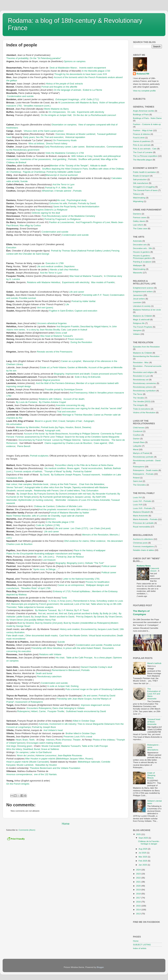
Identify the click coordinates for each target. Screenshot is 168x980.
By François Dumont (44, 494)
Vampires (137, 330)
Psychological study (77, 200)
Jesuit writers (139, 299)
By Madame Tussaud (46, 610)
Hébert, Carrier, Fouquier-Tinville (48, 711)
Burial (37, 749)
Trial (83, 491)
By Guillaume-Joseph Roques (66, 475)
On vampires (22, 752)
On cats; (72, 112)
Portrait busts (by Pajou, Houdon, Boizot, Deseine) (66, 427)
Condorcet (138, 431)
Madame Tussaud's (71, 746)
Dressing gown (25, 746)
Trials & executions (142, 409)
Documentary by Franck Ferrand (35, 440)
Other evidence (98, 541)
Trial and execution (54, 137)
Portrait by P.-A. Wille (56, 188)
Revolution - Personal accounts (147, 366)
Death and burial (44, 673)
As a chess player (103, 658)
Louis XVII (138, 505)
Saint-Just (138, 481)
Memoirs (51, 519)
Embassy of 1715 (62, 591)
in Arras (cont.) (65, 601)
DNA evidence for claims (76, 541)
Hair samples (25, 484)
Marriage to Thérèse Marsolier (77, 415)
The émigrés (139, 405)
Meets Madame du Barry (56, 109)
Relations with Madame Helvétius (44, 282)
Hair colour (12, 484)
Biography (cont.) (75, 563)
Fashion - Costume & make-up (147, 124)
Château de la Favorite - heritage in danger (149, 842)
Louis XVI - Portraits (142, 501)
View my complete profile (144, 91)
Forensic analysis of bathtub (28, 471)
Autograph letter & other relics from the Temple (48, 487)
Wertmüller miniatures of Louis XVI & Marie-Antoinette (83, 500)
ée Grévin (83, 636)
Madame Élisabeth (141, 512)
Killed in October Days (84, 721)
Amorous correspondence (19, 774)
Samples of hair (74, 421)
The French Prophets (143, 327)
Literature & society (142, 306)
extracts (79, 84)
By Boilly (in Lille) (108, 613)
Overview (60, 134)
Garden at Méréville (77, 367)
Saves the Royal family (65, 207)
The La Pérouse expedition (145, 156)
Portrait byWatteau (81, 591)
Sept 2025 (144, 838)
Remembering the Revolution (146, 356)
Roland (136, 478)
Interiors (50, 740)
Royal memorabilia (141, 527)
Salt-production (140, 179)
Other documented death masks (41, 636)
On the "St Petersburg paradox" (45, 58)
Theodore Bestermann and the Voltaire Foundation (55, 768)
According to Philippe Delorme (84, 434)
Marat (136, 449)
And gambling (59, 159)
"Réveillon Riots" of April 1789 (36, 588)
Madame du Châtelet (143, 316)
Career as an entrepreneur (71, 585)
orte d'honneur (64, 740)
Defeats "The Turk (94, 563)
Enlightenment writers (143, 291)
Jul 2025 (143, 853)
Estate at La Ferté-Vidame (53, 367)
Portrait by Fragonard (55, 219)
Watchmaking (139, 198)
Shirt (55, 421)
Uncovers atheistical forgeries (52, 323)
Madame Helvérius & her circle (147, 310)
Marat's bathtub (154, 663)
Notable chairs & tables (143, 550)
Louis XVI (137, 497)
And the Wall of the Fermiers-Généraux (55, 383)
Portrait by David (107, 696)
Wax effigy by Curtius (30, 225)
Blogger (100, 967)
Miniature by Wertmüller (28, 427)
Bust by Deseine (26, 623)
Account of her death (74, 399)
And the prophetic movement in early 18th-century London (68, 509)
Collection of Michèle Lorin (69, 506)
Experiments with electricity (91, 112)
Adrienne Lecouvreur (46, 755)
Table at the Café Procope (79, 658)
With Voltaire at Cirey (82, 156)
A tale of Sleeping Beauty (151, 775)
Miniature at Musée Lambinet (81, 134)
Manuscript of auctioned (62, 175)
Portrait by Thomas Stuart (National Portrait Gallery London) (81, 251)
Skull (70, 188)
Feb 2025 (143, 861)
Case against (100, 443)
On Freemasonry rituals (65, 140)
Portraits (72, 159)
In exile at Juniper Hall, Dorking (63, 686)
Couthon (137, 435)
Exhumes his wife (58, 203)
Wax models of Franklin (103, 282)
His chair (60, 658)
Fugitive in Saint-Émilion (61, 311)
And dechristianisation (88, 207)
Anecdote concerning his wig (70, 405)
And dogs (11, 746)
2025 (139, 834)
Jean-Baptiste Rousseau (70, 755)
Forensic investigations (143, 546)
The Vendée (139, 398)
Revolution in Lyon (141, 376)
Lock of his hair (82, 604)
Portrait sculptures (39, 456)
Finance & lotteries (141, 134)
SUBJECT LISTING (142, 945)
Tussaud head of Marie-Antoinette (154, 722)
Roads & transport (141, 176)
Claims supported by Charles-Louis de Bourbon (68, 443)
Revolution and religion (143, 372)
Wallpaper (138, 265)
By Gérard (99, 617)
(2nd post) (100, 528)
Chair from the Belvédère (92, 484)
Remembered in (60, 670)
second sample (24, 491)
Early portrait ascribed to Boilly (83, 613)
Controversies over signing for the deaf (80, 408)
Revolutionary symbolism (144, 391)
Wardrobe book (41, 484)
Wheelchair (48, 191)
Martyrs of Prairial (141, 453)
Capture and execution (86, 311)
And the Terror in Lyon (64, 184)
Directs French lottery (57, 143)
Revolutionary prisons (143, 387)
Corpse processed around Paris (107, 374)
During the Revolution (81, 342)
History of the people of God (60, 84)
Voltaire (136, 334)
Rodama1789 (143, 74)
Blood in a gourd (43, 421)
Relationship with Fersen (46, 491)
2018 (139, 894)
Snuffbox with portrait (89, 159)
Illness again (73, 468)
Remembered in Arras (84, 601)
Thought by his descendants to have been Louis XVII (81, 74)
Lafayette (137, 446)
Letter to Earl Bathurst (41, 752)
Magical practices (51, 380)
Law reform (138, 225)
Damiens (137, 214)
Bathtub (108, 468)
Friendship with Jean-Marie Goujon (74, 699)
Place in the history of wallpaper (90, 550)
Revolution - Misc (141, 362)
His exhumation (14, 424)
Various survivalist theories (96, 440)
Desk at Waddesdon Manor (63, 68)
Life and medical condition (50, 266)
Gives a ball (61, 333)
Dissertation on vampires (64, 125)
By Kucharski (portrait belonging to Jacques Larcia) (65, 497)
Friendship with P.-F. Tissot (95, 295)
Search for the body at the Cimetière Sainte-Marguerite (92, 437)
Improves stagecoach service (95, 705)
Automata (43, 724)
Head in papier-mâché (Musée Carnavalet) (28, 762)
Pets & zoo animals (142, 145)
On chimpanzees (57, 112)
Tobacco (137, 194)
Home (66, 824)
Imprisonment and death (78, 374)
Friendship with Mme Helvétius (47, 648)
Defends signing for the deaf (46, 213)
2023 (139, 874)
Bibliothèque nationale (89, 762)
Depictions (69, 266)
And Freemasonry (78, 393)
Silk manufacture (141, 183)
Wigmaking (138, 201)
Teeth (32, 740)
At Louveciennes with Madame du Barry (78, 103)
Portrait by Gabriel (82, 471)
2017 (139, 898)
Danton (136, 439)
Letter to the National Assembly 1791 (81, 579)
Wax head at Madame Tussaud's (86, 276)
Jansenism (138, 295)
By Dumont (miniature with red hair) (73, 494)
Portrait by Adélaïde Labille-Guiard (64, 172)
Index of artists (140, 948)
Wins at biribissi (36, 143)
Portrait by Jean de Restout (70, 557)
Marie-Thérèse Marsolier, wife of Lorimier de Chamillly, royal (45, 516)
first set (42, 613)
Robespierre (23, 711)
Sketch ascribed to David (62, 617)
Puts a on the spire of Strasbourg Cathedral (94, 689)
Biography (59, 374)
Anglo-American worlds (143, 111)
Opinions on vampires (75, 61)
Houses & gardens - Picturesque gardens (142, 257)
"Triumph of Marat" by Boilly (58, 471)
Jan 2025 (143, 865)
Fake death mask (15, 636)
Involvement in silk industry (63, 724)
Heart (18, 740)
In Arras (52, 601)
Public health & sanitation (144, 172)
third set (63, 613)
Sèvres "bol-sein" (15, 487)
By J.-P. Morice (66, 610)
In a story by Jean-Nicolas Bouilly (43, 330)
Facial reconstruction (92, 468)
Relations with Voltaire (50, 399)
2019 (139, 890)
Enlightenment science (143, 288)
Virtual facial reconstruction (102, 636)
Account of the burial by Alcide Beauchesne (46, 434)
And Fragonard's (93, 222)
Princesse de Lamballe (143, 523)
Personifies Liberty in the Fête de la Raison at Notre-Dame (84, 465)
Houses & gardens (141, 252)
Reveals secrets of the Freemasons (55, 352)
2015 (139, 906)
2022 (139, 878)
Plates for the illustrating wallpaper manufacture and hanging (43, 554)
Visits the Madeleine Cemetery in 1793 (65, 153)
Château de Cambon (44, 506)
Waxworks (138, 273)
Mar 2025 (143, 857)
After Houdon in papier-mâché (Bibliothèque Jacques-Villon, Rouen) (59, 759)
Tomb (64, 598)
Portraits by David (87, 203)
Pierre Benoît (24, 446)
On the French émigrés (18, 784)
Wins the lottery (14, 749)
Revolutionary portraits (143, 457)
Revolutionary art (141, 380)
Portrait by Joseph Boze (44, 727)
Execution (11, 247)
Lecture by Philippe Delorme (66, 440)
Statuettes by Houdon (46, 765)
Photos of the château (104, 740)
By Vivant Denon (114, 617)
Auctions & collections (143, 539)
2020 (139, 886)
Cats (63, 330)
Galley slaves (139, 221)
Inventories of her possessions (36, 159)
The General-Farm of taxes (145, 190)
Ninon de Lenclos (26, 755)
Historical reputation (75, 137)
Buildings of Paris (141, 114)
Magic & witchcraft (141, 319)
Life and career (77, 292)
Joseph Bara (139, 442)
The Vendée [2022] (142, 401)
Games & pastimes (142, 141)
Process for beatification (98, 582)
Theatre (77, 740)
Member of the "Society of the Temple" (69, 166)
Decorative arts (140, 245)
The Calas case (140, 228)
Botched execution (96, 147)
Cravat (62, 421)
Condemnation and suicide (20, 96)
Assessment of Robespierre (29, 702)
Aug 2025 (143, 849)
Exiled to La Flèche (92, 90)
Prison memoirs (76, 339)
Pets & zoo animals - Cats (145, 149)
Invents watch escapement (93, 68)
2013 (139, 914)
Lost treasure (49, 560)
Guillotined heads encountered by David (86, 711)
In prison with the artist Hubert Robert (82, 648)
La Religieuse (74, 219)
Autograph (89, 421)
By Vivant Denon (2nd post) (20, 620)
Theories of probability (17, 58)
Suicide (24, 181)
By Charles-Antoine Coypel (52, 402)
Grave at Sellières (50, 749)
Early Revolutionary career (58, 147)
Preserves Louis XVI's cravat (78, 737)
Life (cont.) (49, 557)
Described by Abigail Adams (94, 326)
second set (52, 613)
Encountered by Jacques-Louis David (100, 629)
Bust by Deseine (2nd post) (49, 623)
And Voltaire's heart (53, 730)
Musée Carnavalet (51, 746)
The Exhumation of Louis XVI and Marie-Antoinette (154, 694)
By (94, 494)
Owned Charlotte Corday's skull (96, 667)
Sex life (40, 137)
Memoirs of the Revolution (95, 535)
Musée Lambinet (25, 765)
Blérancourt (74, 670)
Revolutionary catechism (49, 676)
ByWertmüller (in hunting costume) (36, 500)
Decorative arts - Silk (142, 248)
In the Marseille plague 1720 (96, 71)
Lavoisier (137, 302)
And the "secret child (111, 408)
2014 (139, 910)
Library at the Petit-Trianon (63, 484)
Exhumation (92, 491)
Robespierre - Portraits (143, 474)
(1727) (79, 528)
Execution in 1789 (55, 263)
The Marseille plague (143, 160)
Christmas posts (140, 543)
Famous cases (140, 217)
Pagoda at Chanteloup (34, 172)
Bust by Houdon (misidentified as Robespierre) (87, 623)
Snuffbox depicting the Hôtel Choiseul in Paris (65, 169)
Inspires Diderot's (52, 210)
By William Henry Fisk (45, 620)
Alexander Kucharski (106, 494)
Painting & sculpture (142, 262)
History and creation (70, 629)
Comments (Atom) (27, 830)
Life (67, 304)
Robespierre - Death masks (145, 470)
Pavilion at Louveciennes (61, 222)
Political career (109, 566)
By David (45, 475)
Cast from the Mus (69, 636)
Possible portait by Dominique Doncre (64, 389)
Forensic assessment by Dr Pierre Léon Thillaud (39, 437)
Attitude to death (98, 166)
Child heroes (139, 427)
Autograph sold (52, 430)
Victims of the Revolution (144, 412)
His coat (61, 200)
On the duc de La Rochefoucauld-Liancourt (95, 115)
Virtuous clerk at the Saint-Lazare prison (44, 131)
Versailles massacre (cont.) (37, 106)
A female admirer (63, 191)
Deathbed (28, 749)
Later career (78, 147)
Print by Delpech (84, 617)
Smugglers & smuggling (144, 187)
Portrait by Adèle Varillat (84, 301)
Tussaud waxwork (91, 475)
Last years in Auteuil (77, 330)
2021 (139, 882)
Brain (25, 740)
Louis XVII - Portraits (142, 508)
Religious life (139, 323)
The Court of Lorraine (143, 152)
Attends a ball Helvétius (64, 270)
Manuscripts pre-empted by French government (35, 604)
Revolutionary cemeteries (145, 383)
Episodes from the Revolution (146, 347)
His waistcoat (66, 604)
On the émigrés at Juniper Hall (56, 115)
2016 (139, 902)
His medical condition (55, 468)
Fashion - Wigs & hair (143, 130)
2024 (139, 870)
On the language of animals (68, 90)
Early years (29, 137)
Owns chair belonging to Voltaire (68, 708)
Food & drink (139, 138)
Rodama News (144, 566)
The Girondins (139, 485)
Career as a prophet (71, 361)
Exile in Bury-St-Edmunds (88, 377)
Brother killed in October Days (81, 733)
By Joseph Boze (25, 494)
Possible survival (27, 298)
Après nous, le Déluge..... (46, 569)
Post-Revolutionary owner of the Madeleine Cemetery (69, 216)
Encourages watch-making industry (44, 743)
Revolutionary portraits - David (147, 460)
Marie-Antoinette (141, 516)
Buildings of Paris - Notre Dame (147, 118)
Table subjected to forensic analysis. (36, 607)
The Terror (138, 394)
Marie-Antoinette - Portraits (145, 519)
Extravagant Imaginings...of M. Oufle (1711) (78, 99)
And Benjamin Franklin (68, 326)
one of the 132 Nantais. (46, 774)
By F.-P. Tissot (81, 610)
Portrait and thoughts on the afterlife (59, 87)
